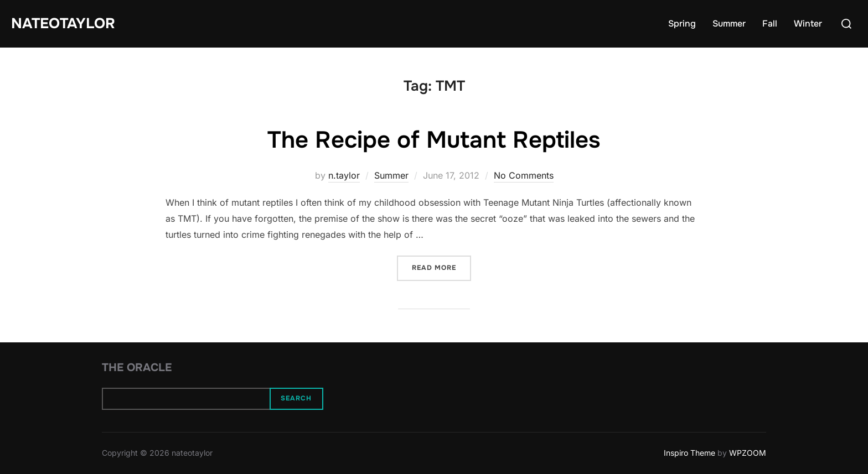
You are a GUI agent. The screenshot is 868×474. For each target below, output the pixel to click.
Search (296, 398)
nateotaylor (63, 24)
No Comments (524, 175)
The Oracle (137, 368)
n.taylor (344, 175)
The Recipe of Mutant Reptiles (434, 140)
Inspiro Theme (689, 453)
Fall (770, 24)
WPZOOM (748, 453)
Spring (682, 24)
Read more (441, 267)
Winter (808, 24)
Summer (729, 24)
